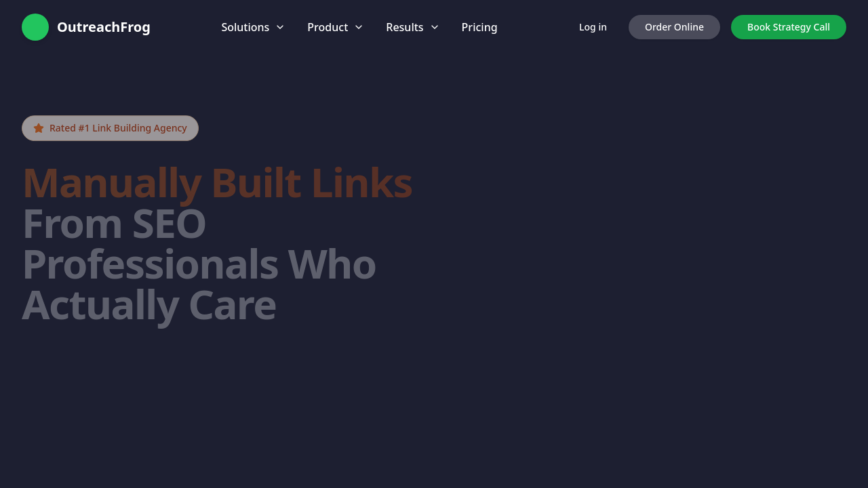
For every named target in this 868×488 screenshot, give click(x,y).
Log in (593, 27)
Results (413, 27)
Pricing (480, 27)
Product (336, 27)
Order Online (674, 27)
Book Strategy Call (789, 27)
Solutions (253, 27)
